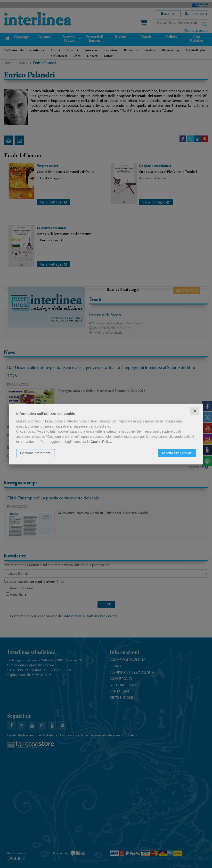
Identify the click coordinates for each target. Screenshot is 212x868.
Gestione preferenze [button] (36, 453)
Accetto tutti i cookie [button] (177, 453)
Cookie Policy (101, 442)
